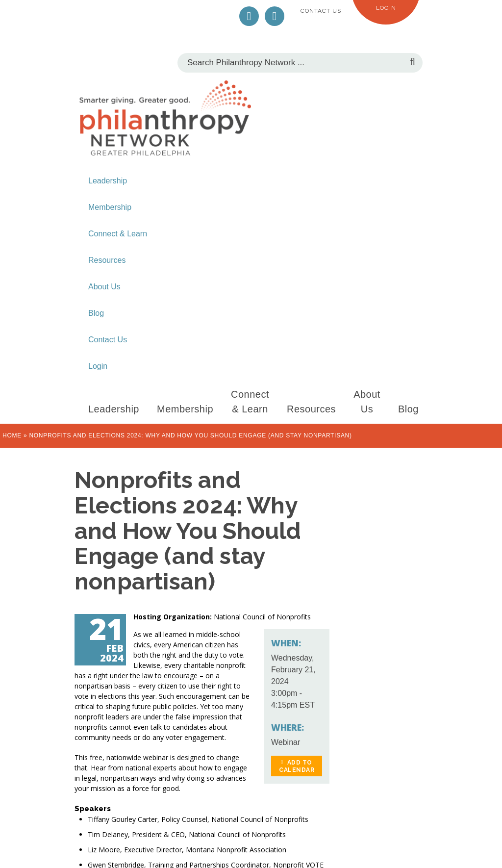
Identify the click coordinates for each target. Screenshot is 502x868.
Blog (96, 313)
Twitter (249, 16)
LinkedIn (275, 16)
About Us (104, 287)
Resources (107, 260)
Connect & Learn (118, 234)
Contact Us (321, 11)
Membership (110, 207)
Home (12, 435)
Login (386, 8)
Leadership (108, 181)
